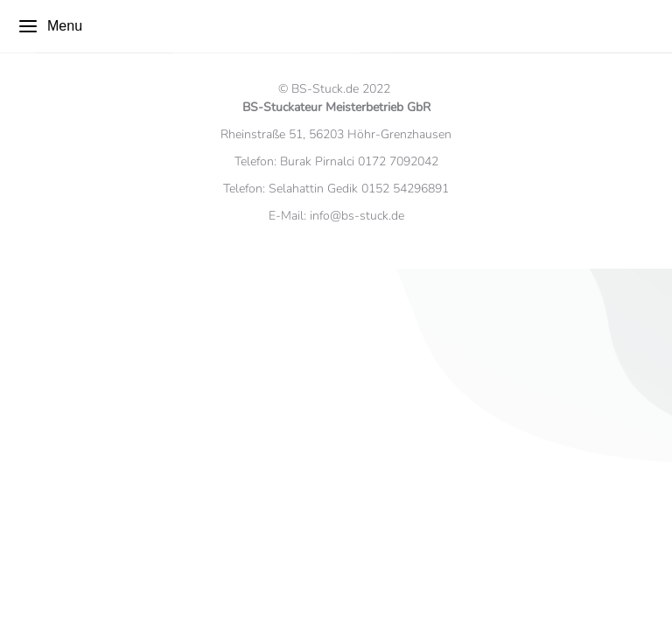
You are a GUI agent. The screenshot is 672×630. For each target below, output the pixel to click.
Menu (50, 26)
